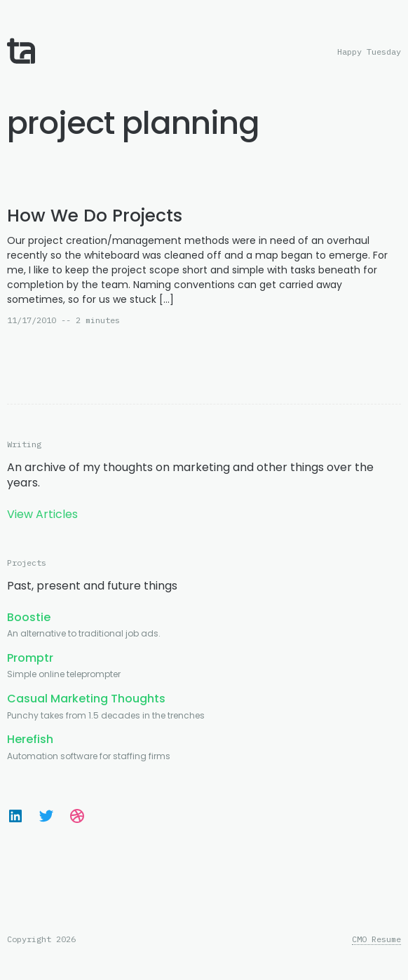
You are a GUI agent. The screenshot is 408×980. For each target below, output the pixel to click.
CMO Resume (376, 939)
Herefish (30, 739)
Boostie (29, 617)
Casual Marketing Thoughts (86, 699)
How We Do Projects (95, 216)
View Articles (42, 514)
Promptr (30, 658)
